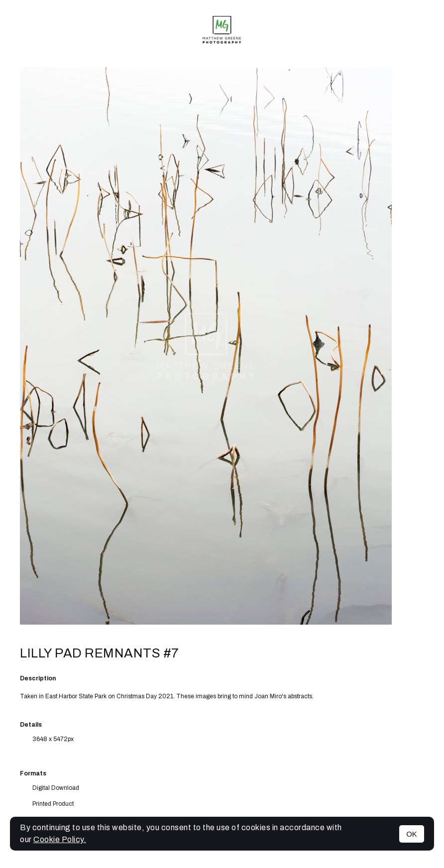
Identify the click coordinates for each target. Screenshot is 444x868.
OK (412, 834)
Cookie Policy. (60, 839)
